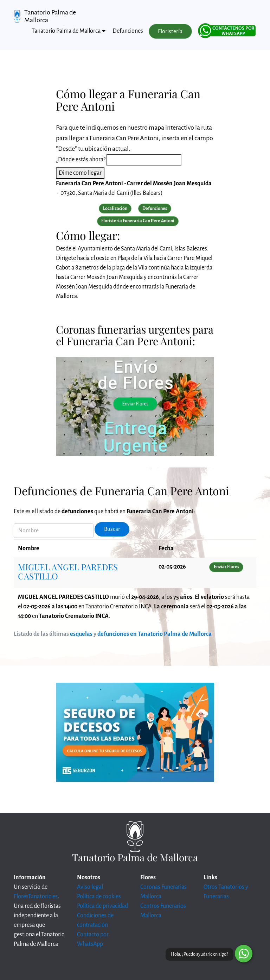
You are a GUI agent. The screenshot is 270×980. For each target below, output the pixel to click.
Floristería (170, 31)
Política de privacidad (102, 906)
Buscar (112, 529)
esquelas (81, 634)
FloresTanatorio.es (36, 897)
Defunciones (128, 31)
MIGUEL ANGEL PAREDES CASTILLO (68, 571)
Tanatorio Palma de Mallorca (50, 16)
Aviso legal (90, 887)
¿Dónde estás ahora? (81, 160)
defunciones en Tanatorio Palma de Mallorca (155, 634)
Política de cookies (99, 897)
